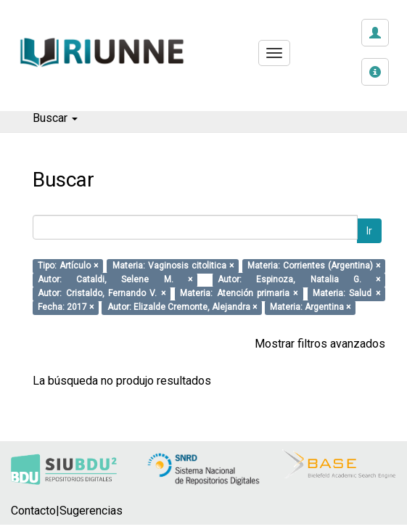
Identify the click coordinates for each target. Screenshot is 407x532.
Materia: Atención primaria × (239, 294)
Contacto (33, 511)
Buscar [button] (55, 118)
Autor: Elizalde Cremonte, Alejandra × (182, 308)
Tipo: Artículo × (68, 266)
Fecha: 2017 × (66, 308)
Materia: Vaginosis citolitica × (173, 266)
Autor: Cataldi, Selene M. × (115, 280)
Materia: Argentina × (310, 308)
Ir (369, 231)
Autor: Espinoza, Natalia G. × (299, 280)
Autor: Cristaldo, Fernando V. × (101, 294)
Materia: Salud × (346, 294)
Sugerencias (91, 511)
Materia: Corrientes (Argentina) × (314, 266)
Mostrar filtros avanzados (320, 344)
